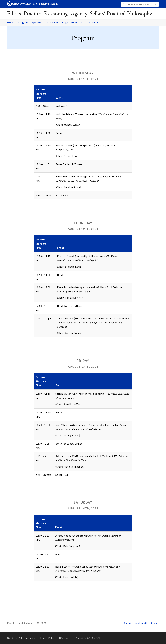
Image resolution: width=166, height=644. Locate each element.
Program (23, 22)
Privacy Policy (47, 638)
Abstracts (53, 22)
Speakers (38, 22)
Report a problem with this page (141, 623)
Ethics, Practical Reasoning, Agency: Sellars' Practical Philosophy (80, 13)
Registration (69, 22)
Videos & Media (90, 22)
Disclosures (65, 638)
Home (11, 22)
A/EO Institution (21, 638)
